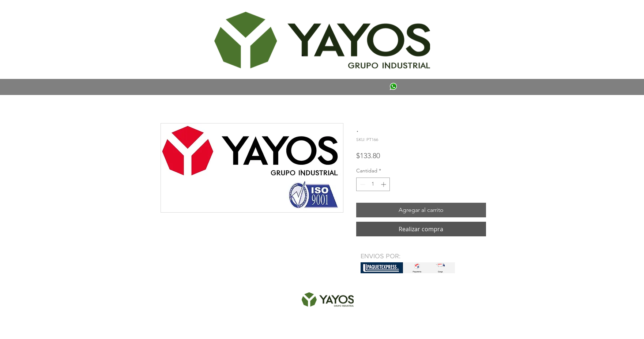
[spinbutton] (373, 184)
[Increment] (384, 184)
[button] (171, 13)
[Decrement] (362, 184)
